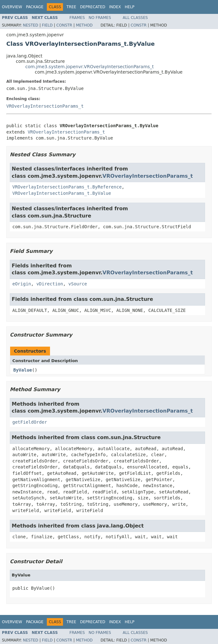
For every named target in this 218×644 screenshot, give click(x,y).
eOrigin (22, 284)
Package (35, 7)
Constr (64, 25)
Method (84, 25)
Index (115, 7)
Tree (71, 7)
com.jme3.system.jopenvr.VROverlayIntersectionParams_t (90, 67)
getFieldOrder (30, 422)
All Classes (135, 18)
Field (47, 25)
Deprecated (93, 7)
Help (130, 7)
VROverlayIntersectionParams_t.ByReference (67, 187)
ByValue (23, 370)
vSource (78, 284)
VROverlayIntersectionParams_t (45, 106)
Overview (12, 7)
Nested (30, 25)
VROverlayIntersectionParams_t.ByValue (62, 193)
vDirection (50, 284)
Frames (77, 18)
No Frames (100, 18)
